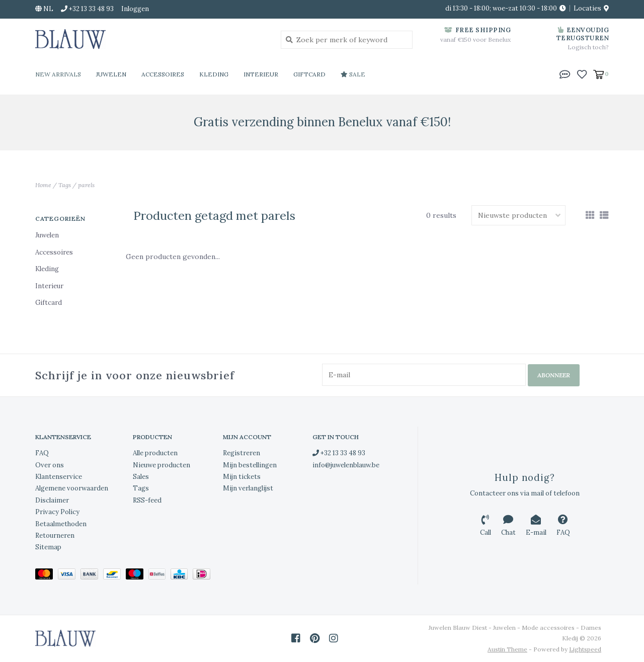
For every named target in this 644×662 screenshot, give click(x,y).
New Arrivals (58, 74)
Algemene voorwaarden (72, 488)
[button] (565, 73)
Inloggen (135, 9)
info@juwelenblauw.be (346, 465)
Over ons (50, 465)
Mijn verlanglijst (248, 488)
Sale (353, 74)
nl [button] (44, 9)
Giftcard (309, 74)
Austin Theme (507, 649)
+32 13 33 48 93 (339, 453)
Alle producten (155, 453)
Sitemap (48, 547)
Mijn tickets (242, 476)
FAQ (42, 453)
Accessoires (163, 74)
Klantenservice (59, 476)
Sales (141, 476)
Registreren (242, 453)
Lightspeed (585, 649)
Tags (65, 185)
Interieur (261, 74)
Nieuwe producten (162, 465)
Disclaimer (52, 500)
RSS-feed (147, 500)
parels (86, 185)
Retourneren (55, 535)
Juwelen (111, 74)
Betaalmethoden (61, 523)
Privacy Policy (57, 512)
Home (43, 185)
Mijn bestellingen (250, 465)
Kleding (214, 74)
